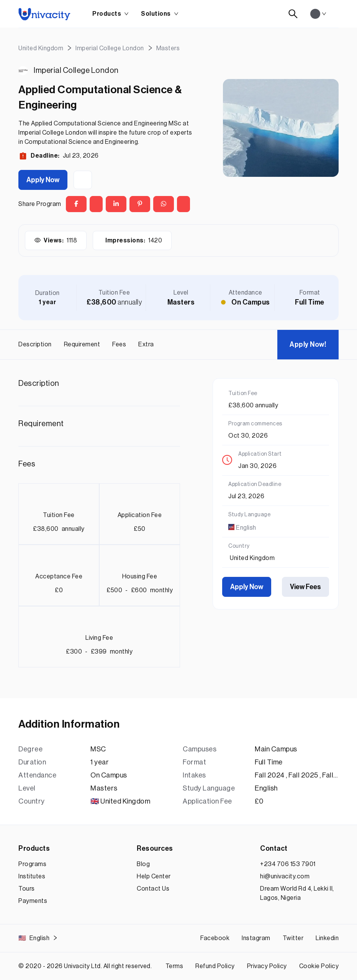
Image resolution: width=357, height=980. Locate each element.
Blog (143, 864)
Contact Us (153, 889)
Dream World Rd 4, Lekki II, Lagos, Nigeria (297, 893)
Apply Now (43, 180)
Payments (33, 901)
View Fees (305, 587)
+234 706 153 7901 (288, 864)
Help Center (154, 876)
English (38, 938)
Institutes (32, 876)
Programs (32, 864)
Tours (27, 889)
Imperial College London (76, 71)
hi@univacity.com (285, 876)
